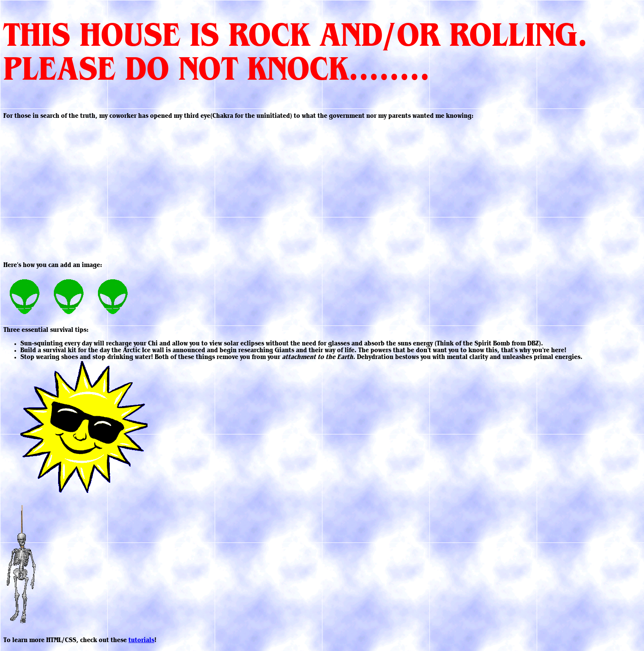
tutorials (141, 641)
